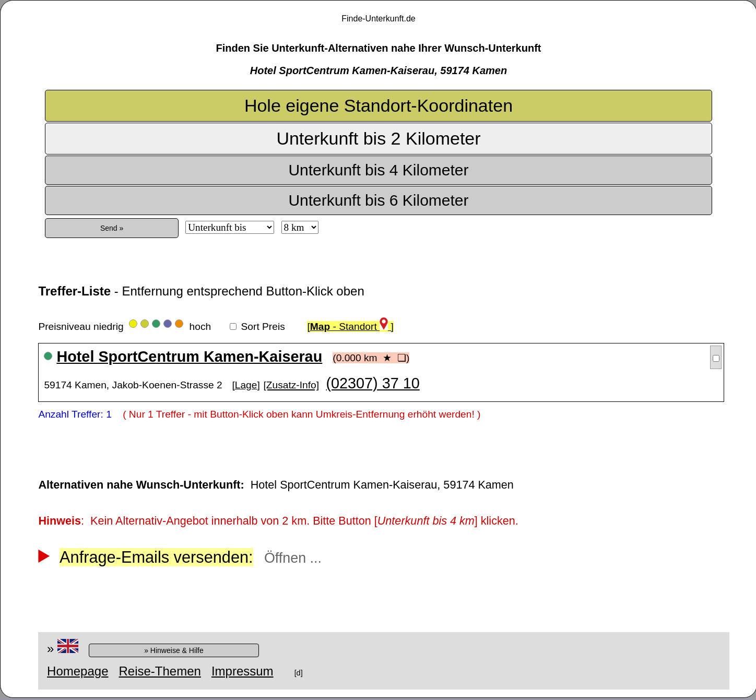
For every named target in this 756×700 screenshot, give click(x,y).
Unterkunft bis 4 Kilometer (378, 170)
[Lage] (246, 385)
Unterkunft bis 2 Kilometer (378, 138)
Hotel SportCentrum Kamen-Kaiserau (189, 357)
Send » (112, 228)
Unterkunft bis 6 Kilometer (378, 200)
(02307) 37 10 (373, 383)
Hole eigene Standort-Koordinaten (379, 105)
